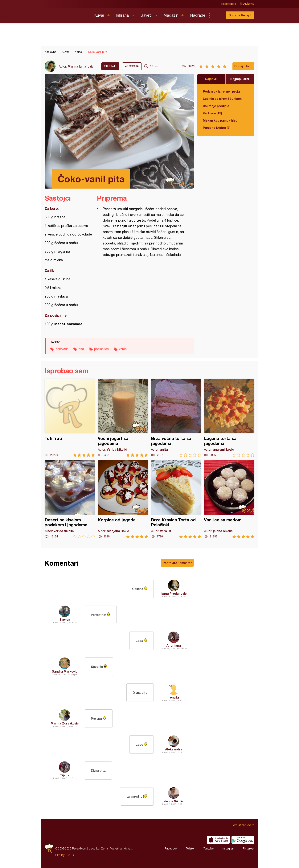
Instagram (228, 849)
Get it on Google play (243, 840)
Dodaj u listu (243, 66)
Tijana (65, 775)
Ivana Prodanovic (174, 593)
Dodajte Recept (240, 15)
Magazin (171, 15)
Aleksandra (174, 749)
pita (81, 349)
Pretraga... (217, 15)
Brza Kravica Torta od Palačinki (176, 499)
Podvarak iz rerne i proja (221, 91)
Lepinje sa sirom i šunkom (222, 99)
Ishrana (122, 15)
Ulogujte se (247, 4)
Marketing (116, 848)
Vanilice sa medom (229, 499)
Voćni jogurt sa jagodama (123, 418)
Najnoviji (211, 79)
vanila (123, 349)
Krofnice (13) (212, 113)
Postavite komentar (177, 563)
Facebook (171, 849)
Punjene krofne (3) (217, 128)
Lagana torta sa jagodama (229, 418)
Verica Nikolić (174, 801)
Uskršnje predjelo (216, 106)
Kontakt (128, 848)
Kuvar (99, 15)
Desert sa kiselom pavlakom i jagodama (70, 499)
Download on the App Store (218, 840)
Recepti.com (67, 14)
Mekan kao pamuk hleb (220, 120)
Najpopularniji (240, 79)
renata (174, 697)
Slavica (65, 619)
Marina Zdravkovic (65, 723)
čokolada (62, 349)
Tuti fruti (70, 418)
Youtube (208, 849)
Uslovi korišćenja (98, 848)
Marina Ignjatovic (81, 66)
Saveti (146, 15)
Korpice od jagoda (123, 499)
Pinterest (249, 849)
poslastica (101, 349)
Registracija (229, 4)
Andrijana (174, 645)
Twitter (190, 849)
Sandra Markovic (65, 671)
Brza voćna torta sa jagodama (176, 418)
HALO (70, 855)
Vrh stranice (242, 825)
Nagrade (198, 15)
